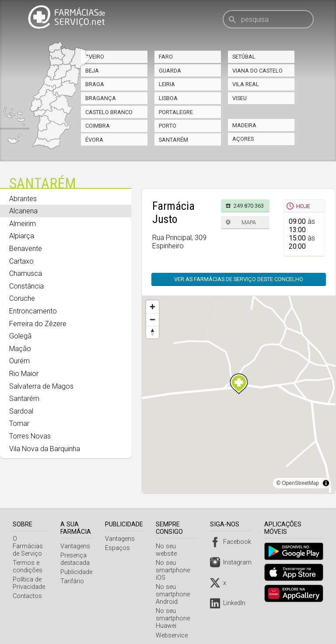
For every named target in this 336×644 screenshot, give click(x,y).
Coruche (22, 298)
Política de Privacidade (29, 576)
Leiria (167, 84)
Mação (20, 349)
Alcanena (23, 211)
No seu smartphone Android (175, 587)
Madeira (244, 125)
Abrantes (23, 199)
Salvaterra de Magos (41, 386)
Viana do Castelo (257, 71)
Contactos (27, 589)
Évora (94, 140)
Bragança (101, 98)
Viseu (240, 98)
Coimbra (98, 126)
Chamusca (26, 273)
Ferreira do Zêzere (38, 324)
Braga (95, 84)
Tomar (19, 423)
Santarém (173, 140)
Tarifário (74, 581)
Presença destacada (77, 559)
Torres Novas (30, 436)
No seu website (179, 546)
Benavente (26, 249)
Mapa (249, 222)
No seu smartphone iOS (175, 562)
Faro (166, 57)
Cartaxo (21, 261)
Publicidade (78, 572)
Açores (243, 139)
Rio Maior (24, 374)
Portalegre (176, 112)
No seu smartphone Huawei (175, 611)
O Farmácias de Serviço (31, 542)
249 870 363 (249, 206)
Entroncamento (33, 311)
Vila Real (246, 84)
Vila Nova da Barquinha (45, 449)
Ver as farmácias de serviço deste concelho (239, 279)
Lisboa (168, 98)
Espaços (119, 548)
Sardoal (21, 411)
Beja (92, 71)
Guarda (170, 71)
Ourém (19, 361)
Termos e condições (28, 559)
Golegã (20, 336)
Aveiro (95, 57)
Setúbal (244, 57)
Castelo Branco (109, 112)
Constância (26, 286)
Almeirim (23, 224)
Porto (168, 126)
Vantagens (77, 546)
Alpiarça (22, 236)
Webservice (173, 628)
